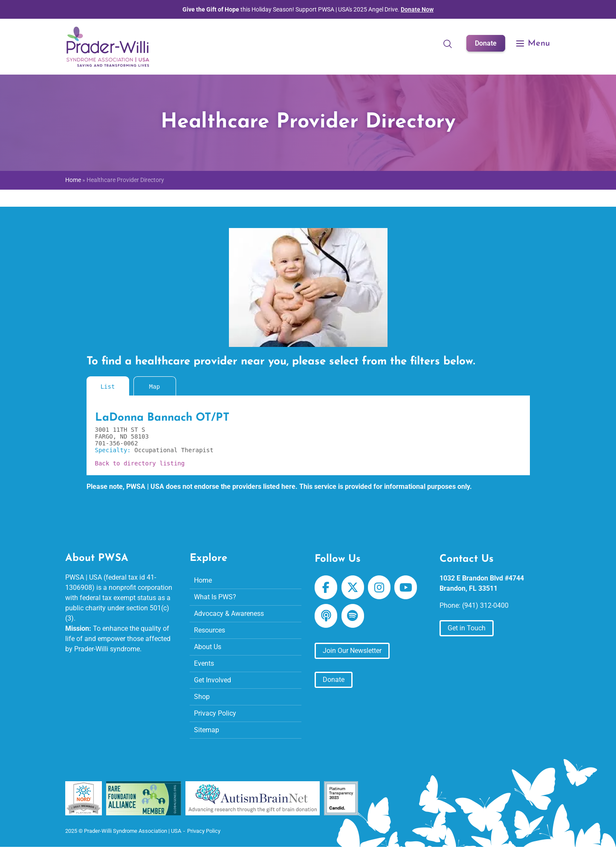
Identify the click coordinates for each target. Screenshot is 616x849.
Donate (486, 43)
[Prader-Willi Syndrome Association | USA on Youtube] (406, 587)
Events (204, 663)
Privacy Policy (215, 713)
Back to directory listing (140, 463)
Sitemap (207, 730)
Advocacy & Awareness (229, 614)
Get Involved (213, 680)
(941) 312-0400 (485, 605)
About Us (208, 647)
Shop (202, 697)
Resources (210, 630)
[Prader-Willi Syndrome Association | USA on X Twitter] (353, 587)
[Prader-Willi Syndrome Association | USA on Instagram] (379, 587)
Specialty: (115, 450)
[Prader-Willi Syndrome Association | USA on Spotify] (353, 616)
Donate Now (417, 9)
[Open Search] (448, 43)
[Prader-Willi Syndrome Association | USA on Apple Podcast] (326, 616)
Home (73, 180)
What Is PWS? (215, 597)
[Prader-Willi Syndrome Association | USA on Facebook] (326, 587)
